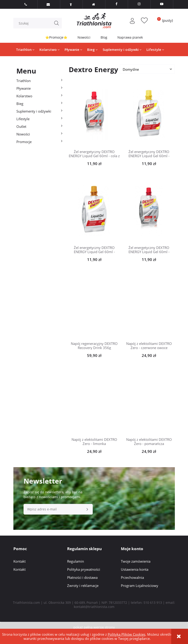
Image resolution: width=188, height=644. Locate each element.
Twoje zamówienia (136, 561)
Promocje (24, 142)
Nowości (84, 37)
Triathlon (24, 81)
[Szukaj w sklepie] (39, 23)
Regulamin (76, 561)
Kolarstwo (24, 96)
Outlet (21, 126)
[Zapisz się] (87, 509)
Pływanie (24, 88)
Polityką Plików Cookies (127, 634)
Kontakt (19, 561)
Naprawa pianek (130, 37)
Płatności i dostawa (82, 577)
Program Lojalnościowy (140, 586)
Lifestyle (23, 119)
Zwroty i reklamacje (83, 586)
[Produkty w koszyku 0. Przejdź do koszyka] (163, 20)
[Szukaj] (57, 23)
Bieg (20, 104)
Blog (104, 37)
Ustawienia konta (135, 569)
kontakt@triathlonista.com (94, 607)
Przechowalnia (132, 577)
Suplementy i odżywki (34, 111)
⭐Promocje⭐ (56, 37)
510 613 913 (153, 603)
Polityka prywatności (84, 569)
